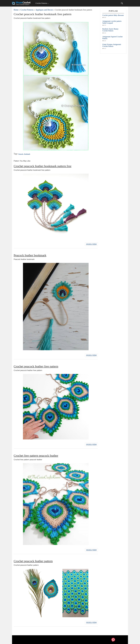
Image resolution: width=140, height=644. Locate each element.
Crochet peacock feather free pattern (36, 366)
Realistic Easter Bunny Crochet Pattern (110, 30)
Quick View (91, 244)
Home (16, 10)
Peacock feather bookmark (30, 255)
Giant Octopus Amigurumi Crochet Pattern (112, 45)
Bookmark (27, 154)
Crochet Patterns (41, 3)
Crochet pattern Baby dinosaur (113, 15)
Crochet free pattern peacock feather (36, 456)
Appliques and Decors (44, 10)
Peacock (21, 154)
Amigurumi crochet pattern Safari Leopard (112, 22)
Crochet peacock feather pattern (33, 561)
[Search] (122, 3)
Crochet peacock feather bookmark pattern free (43, 166)
